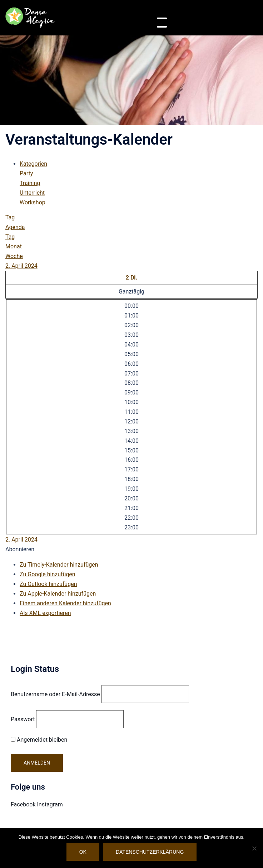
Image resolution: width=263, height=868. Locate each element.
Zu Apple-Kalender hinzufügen (58, 594)
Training (30, 183)
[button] (20, 549)
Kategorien (33, 164)
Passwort (23, 719)
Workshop (33, 202)
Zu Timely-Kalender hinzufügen (59, 565)
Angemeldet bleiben (39, 740)
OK (83, 852)
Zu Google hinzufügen (48, 574)
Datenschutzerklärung (150, 852)
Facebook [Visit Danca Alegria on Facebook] (23, 804)
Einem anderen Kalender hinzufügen (65, 603)
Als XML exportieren (45, 613)
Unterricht (32, 193)
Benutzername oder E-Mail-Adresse (55, 694)
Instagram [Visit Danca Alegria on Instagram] (50, 804)
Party (26, 173)
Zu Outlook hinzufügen (48, 584)
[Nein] (254, 848)
